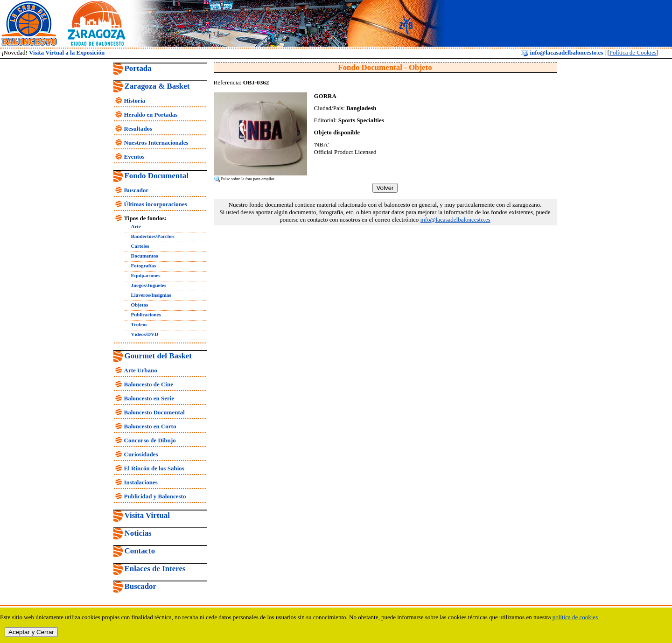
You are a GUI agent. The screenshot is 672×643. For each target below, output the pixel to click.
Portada (138, 68)
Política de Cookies (633, 52)
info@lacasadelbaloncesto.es (562, 52)
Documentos (145, 256)
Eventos (134, 157)
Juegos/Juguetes (149, 285)
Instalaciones (141, 482)
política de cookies (575, 617)
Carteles (140, 246)
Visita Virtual (147, 515)
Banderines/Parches (153, 236)
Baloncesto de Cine (149, 384)
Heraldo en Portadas (151, 115)
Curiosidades (141, 454)
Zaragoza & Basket (157, 86)
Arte (136, 226)
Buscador (136, 190)
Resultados (138, 129)
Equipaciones (146, 275)
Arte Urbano (141, 370)
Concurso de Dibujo (150, 440)
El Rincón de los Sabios (154, 468)
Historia (135, 101)
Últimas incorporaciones (156, 204)
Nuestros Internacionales (156, 143)
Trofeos (139, 324)
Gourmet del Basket (158, 356)
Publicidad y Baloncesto (155, 496)
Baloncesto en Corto (150, 426)
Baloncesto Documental (154, 412)
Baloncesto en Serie (149, 398)
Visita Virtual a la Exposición (67, 52)
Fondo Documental (157, 176)
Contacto (140, 551)
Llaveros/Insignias (151, 295)
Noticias (138, 533)
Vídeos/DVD (145, 334)
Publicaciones (146, 315)
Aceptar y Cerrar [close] (31, 632)
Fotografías (144, 266)
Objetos (140, 305)
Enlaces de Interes (155, 569)
